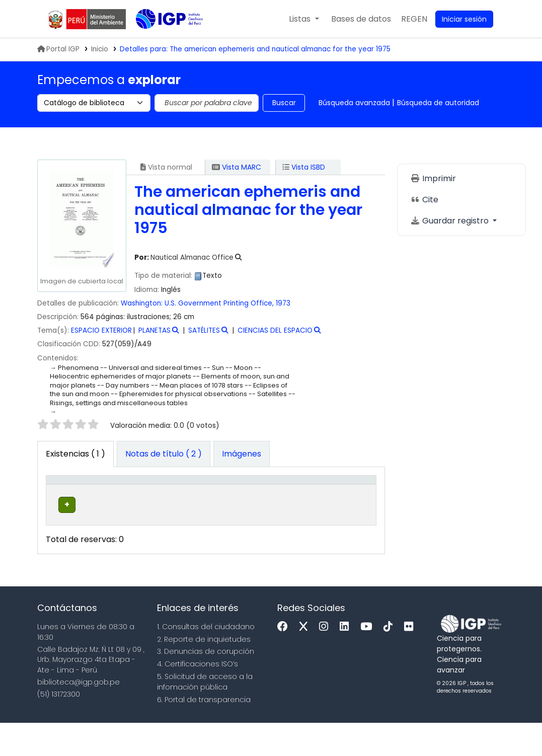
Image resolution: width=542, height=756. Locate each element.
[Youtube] (369, 660)
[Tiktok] (391, 660)
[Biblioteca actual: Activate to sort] (119, 496)
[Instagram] (326, 660)
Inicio (100, 49)
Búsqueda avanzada (354, 103)
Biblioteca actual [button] (112, 501)
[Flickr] (411, 660)
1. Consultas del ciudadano (206, 659)
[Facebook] (285, 660)
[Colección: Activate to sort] (181, 496)
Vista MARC (237, 167)
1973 (283, 303)
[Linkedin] (347, 660)
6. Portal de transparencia (204, 732)
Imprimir (433, 178)
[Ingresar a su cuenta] (464, 19)
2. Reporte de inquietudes (204, 672)
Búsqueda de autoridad (438, 103)
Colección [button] (173, 506)
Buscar (284, 103)
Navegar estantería (236, 543)
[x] (306, 660)
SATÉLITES (204, 330)
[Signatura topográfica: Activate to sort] (250, 496)
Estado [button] (306, 506)
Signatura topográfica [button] (240, 501)
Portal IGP (58, 49)
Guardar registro (450, 221)
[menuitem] (414, 19)
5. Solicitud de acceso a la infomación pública (205, 714)
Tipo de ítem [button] (60, 496)
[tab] (164, 454)
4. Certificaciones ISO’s (198, 697)
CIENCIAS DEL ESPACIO (275, 330)
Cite (424, 200)
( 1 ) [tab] (75, 454)
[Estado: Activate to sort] (311, 496)
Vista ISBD (304, 167)
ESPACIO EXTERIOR (101, 330)
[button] (304, 19)
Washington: (142, 303)
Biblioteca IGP (161, 39)
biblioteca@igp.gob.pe (79, 715)
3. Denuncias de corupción (206, 685)
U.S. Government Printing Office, (219, 303)
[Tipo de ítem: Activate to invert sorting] (67, 496)
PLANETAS (154, 330)
